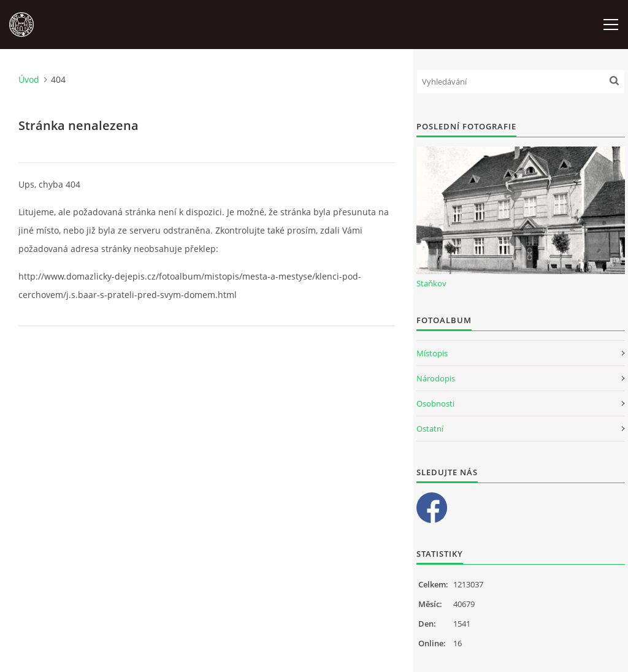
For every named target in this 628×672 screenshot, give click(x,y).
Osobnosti (435, 403)
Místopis (432, 353)
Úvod (29, 79)
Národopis (436, 378)
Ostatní (430, 429)
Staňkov (431, 283)
